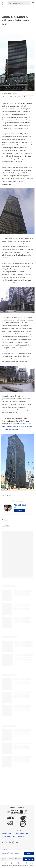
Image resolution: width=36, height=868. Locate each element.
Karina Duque (20, 505)
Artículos (6, 525)
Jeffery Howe (14, 429)
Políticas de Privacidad (13, 854)
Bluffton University (25, 427)
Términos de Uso (5, 854)
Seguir (19, 510)
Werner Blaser (22, 424)
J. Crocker (5, 429)
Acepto (29, 854)
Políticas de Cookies (6, 855)
